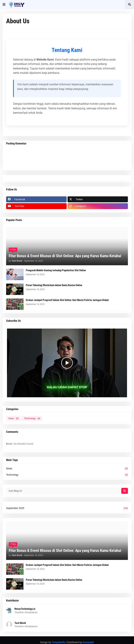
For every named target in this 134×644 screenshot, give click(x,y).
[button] (4, 5)
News (13, 418)
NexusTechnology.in (25, 609)
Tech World (20, 623)
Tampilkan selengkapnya (26, 612)
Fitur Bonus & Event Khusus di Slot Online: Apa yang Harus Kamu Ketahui (65, 256)
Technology (32, 418)
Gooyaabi (88, 642)
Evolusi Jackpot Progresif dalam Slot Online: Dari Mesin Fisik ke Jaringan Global (67, 300)
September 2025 (67, 508)
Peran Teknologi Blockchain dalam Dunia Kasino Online (54, 285)
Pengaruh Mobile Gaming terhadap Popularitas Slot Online (56, 270)
